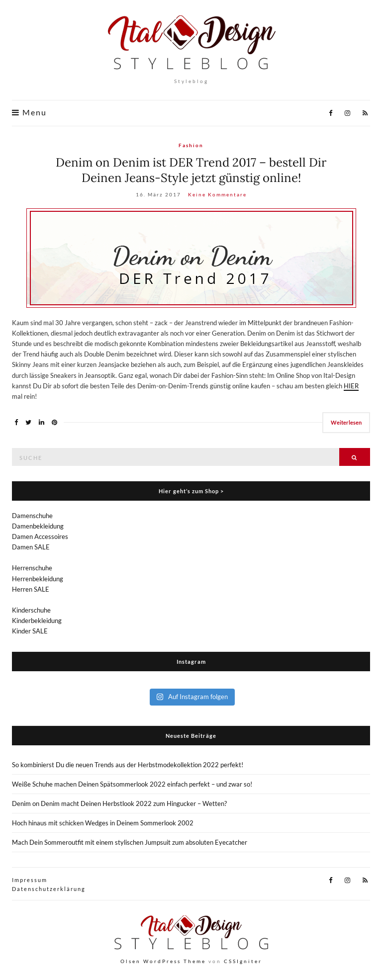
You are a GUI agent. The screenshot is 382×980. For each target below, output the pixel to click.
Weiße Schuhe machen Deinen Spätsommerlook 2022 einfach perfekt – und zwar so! (132, 784)
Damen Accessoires (40, 536)
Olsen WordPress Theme (163, 961)
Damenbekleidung (38, 526)
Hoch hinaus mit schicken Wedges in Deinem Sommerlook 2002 (103, 823)
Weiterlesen (346, 422)
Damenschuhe (32, 516)
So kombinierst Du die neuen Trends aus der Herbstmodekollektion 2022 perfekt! (128, 765)
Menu (29, 112)
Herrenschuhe (32, 568)
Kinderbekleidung (37, 621)
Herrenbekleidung (38, 579)
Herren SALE (31, 589)
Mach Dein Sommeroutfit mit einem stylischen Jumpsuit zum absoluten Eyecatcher (130, 842)
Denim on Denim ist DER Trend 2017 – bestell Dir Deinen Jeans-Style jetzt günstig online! (191, 170)
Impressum (30, 880)
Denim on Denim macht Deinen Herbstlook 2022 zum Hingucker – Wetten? (119, 803)
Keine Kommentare (217, 194)
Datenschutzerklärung (49, 889)
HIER (351, 386)
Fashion (191, 145)
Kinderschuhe (31, 610)
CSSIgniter (243, 961)
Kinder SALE (30, 631)
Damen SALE (31, 547)
